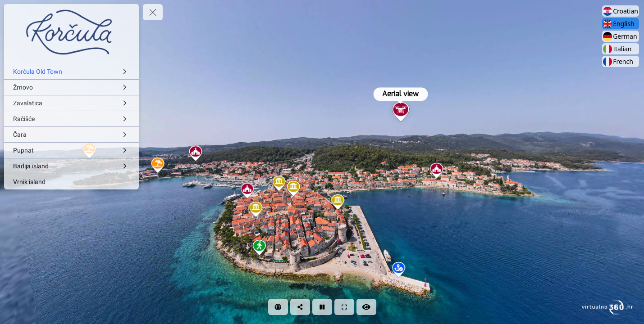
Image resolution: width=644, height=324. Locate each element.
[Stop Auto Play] (322, 307)
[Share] (300, 307)
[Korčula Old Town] (71, 72)
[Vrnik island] (71, 182)
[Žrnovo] (71, 87)
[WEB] (278, 307)
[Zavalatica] (71, 103)
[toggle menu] (153, 12)
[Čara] (71, 135)
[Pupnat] (71, 150)
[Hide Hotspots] (366, 307)
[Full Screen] (344, 307)
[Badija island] (71, 166)
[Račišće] (71, 119)
